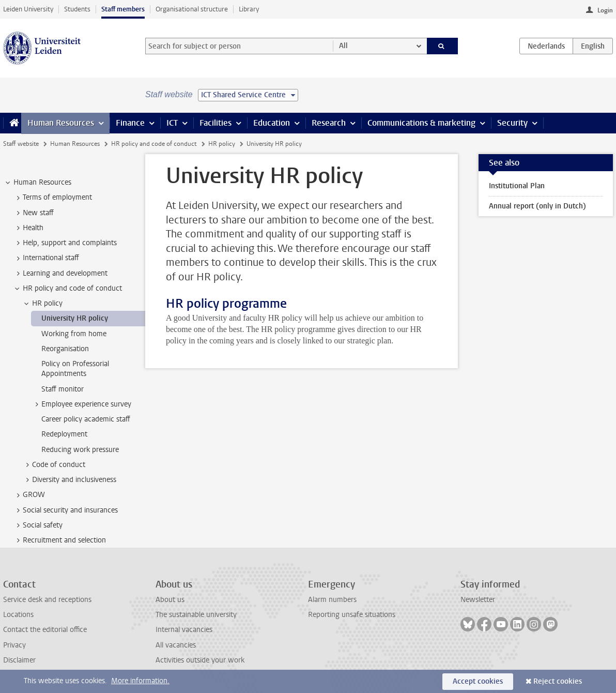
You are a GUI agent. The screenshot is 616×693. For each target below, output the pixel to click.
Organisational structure (192, 9)
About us (170, 600)
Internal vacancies (184, 630)
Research (329, 123)
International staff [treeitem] (46, 258)
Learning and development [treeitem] (60, 274)
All (343, 46)
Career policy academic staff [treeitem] (86, 419)
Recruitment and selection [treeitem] (59, 540)
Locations (18, 615)
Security (512, 123)
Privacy (14, 645)
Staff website (21, 144)
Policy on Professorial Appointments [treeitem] (75, 369)
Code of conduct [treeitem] (54, 465)
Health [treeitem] (28, 228)
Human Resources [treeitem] (37, 183)
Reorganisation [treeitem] (65, 349)
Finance (130, 123)
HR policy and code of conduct (154, 144)
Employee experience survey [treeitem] (81, 404)
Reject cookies (558, 681)
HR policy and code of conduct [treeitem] (67, 289)
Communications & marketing (421, 123)
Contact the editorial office (45, 630)
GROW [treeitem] (29, 495)
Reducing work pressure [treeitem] (80, 450)
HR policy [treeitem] (42, 304)
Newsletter (478, 600)
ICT (172, 123)
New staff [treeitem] (33, 213)
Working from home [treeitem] (74, 334)
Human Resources (61, 123)
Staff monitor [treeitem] (63, 389)
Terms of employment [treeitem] (52, 198)
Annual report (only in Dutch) (537, 206)
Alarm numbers (332, 600)
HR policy (222, 144)
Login (605, 10)
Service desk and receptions (47, 600)
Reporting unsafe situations (352, 615)
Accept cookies (478, 681)
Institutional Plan (517, 186)
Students (77, 9)
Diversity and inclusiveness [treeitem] (69, 480)
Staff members (123, 9)
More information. (140, 681)
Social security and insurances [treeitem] (65, 510)
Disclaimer (19, 660)
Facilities (215, 123)
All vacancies (176, 645)
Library (249, 9)
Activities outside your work (200, 660)
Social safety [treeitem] (38, 525)
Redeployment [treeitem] (64, 434)
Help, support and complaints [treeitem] (65, 243)
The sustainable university (196, 615)
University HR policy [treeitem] (75, 318)
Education (272, 123)
